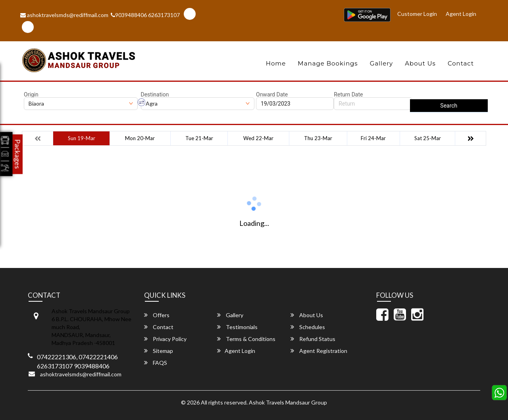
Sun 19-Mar (82, 138)
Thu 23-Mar (318, 138)
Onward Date (272, 94)
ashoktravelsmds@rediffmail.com (64, 15)
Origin (31, 94)
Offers (157, 315)
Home (276, 63)
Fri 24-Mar (373, 138)
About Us (420, 63)
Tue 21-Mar (199, 138)
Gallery (382, 63)
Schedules (308, 327)
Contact (461, 63)
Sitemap (159, 351)
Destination (155, 94)
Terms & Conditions (246, 339)
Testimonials (237, 327)
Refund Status (313, 339)
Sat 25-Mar (428, 138)
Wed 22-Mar (258, 138)
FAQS (156, 363)
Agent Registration (319, 351)
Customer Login (417, 14)
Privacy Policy (165, 339)
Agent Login (461, 14)
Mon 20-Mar (140, 138)
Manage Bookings (328, 63)
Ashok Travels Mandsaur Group (288, 402)
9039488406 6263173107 (145, 15)
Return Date (348, 94)
